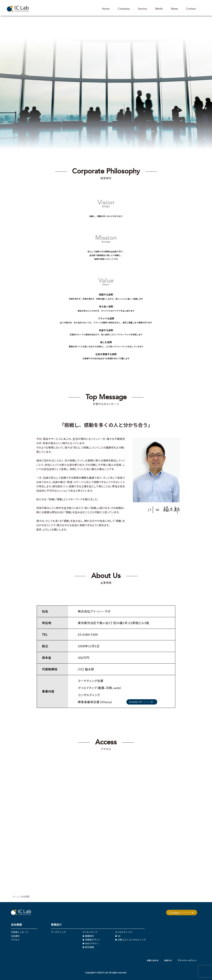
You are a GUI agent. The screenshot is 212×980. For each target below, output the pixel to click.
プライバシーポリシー (187, 960)
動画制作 (90, 936)
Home (106, 9)
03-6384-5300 (88, 634)
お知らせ (168, 960)
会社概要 (25, 896)
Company (124, 9)
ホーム (16, 896)
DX (119, 936)
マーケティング (58, 932)
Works (159, 9)
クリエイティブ (90, 932)
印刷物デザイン (93, 940)
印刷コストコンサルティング (132, 940)
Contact (191, 9)
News (174, 9)
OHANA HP (136, 702)
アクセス (15, 940)
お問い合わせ (153, 960)
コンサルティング (123, 932)
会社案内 (15, 936)
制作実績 (90, 947)
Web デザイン (92, 943)
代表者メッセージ (20, 932)
